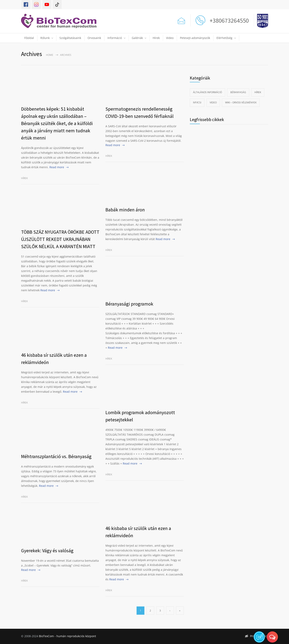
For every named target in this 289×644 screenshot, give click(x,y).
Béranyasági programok (129, 304)
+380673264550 (228, 20)
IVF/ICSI (197, 102)
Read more (57, 167)
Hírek (156, 38)
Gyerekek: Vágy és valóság (47, 551)
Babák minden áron (125, 210)
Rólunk (45, 38)
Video (170, 38)
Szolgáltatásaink (70, 38)
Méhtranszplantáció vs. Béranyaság (56, 456)
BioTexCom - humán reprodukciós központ (67, 636)
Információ (115, 38)
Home (50, 55)
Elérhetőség (224, 38)
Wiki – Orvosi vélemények (241, 102)
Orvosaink (94, 38)
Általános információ (207, 92)
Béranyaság (238, 92)
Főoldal (29, 38)
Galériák (137, 38)
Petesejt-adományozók (195, 38)
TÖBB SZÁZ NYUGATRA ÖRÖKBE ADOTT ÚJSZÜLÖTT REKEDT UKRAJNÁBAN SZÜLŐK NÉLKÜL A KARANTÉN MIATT (60, 239)
